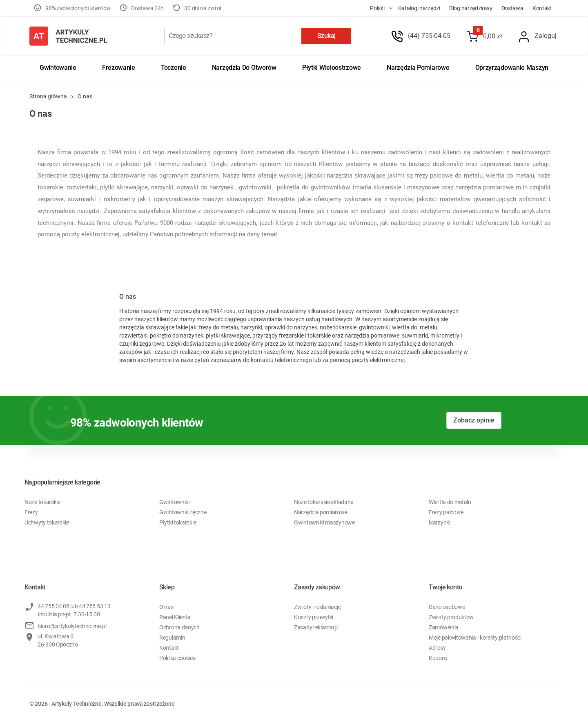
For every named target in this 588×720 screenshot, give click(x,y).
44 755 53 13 (95, 606)
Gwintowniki (174, 502)
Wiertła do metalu (450, 502)
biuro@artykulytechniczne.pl (72, 626)
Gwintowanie (58, 68)
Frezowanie (119, 68)
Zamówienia (444, 627)
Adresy (437, 648)
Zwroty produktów (451, 617)
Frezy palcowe (446, 512)
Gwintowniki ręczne (183, 512)
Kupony (438, 658)
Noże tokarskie (42, 502)
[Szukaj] (233, 36)
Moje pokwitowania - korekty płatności (475, 638)
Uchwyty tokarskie (47, 522)
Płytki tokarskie (178, 522)
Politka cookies (177, 658)
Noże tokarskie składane (324, 502)
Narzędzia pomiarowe (418, 68)
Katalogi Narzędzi (419, 8)
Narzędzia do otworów (244, 68)
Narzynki (440, 522)
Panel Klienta (175, 617)
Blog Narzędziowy (471, 8)
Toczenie (174, 68)
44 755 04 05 (53, 606)
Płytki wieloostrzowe (332, 68)
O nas (166, 607)
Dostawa (512, 8)
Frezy (31, 512)
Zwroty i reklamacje (317, 607)
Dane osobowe (447, 607)
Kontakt (542, 8)
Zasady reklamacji (316, 627)
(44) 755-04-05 (429, 36)
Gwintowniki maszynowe (324, 522)
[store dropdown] (374, 8)
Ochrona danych (179, 627)
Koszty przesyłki (314, 617)
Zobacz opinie (474, 420)
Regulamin (172, 638)
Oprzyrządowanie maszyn (512, 68)
